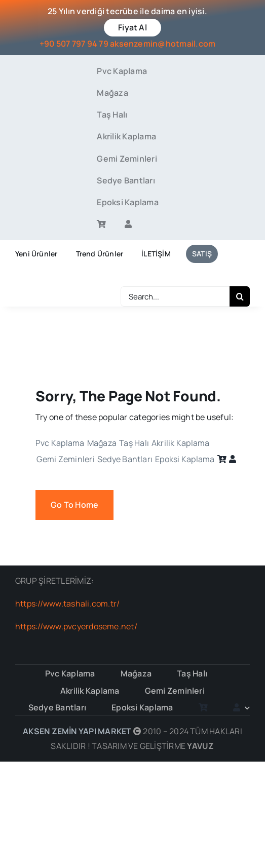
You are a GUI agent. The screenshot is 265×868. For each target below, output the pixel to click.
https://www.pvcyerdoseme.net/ (76, 626)
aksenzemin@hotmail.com (163, 44)
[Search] (240, 296)
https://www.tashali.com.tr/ (67, 603)
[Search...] (175, 296)
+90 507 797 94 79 (74, 44)
